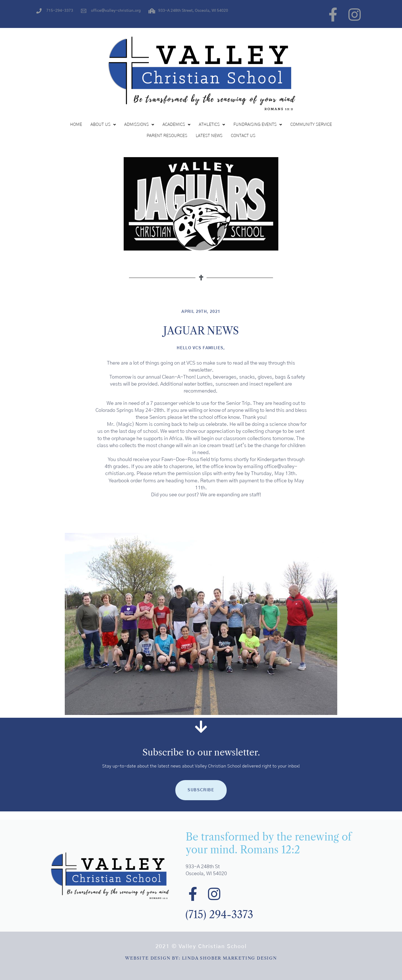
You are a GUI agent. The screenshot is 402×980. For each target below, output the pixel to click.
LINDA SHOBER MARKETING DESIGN (229, 958)
